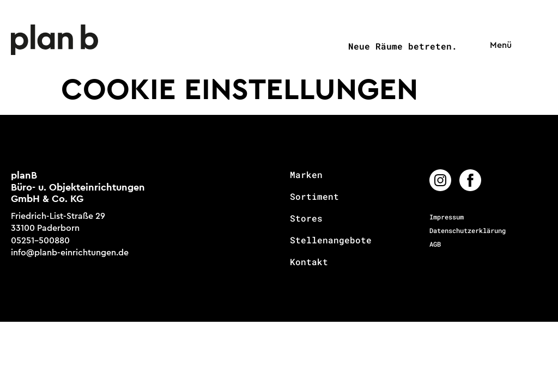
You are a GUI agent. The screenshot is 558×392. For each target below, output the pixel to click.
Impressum (447, 217)
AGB (435, 244)
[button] (498, 45)
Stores (306, 218)
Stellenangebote (331, 240)
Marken (306, 175)
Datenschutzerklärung (468, 230)
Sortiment (314, 197)
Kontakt (309, 262)
